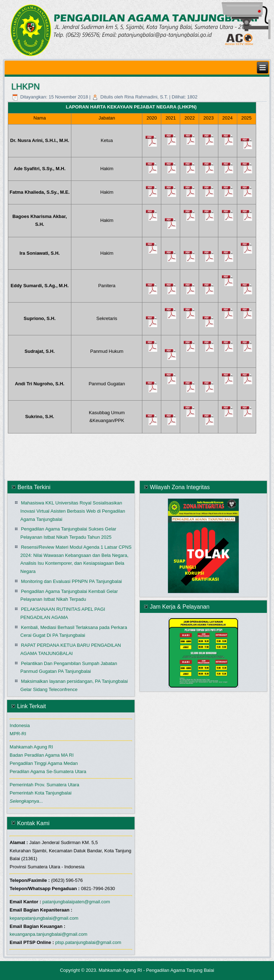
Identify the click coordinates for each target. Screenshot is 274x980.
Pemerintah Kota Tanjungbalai (40, 793)
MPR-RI (18, 734)
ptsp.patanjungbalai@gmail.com (88, 942)
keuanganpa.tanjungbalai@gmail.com (49, 934)
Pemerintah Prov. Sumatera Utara (44, 785)
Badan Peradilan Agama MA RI (42, 755)
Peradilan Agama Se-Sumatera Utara (48, 771)
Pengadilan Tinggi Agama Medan (44, 763)
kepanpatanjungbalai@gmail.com (44, 918)
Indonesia (20, 725)
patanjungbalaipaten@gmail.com (76, 902)
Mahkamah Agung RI (31, 747)
